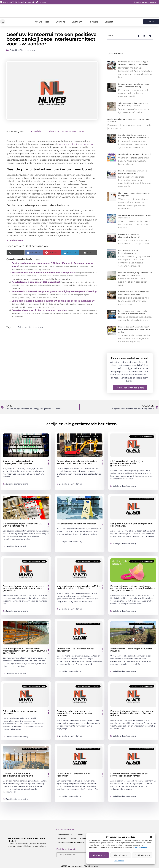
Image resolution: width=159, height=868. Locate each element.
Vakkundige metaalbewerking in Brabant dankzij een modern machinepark (53, 301)
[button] (151, 837)
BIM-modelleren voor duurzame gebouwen (20, 712)
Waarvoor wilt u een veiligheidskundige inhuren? (131, 650)
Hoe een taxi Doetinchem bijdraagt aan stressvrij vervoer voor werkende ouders (134, 329)
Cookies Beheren (142, 855)
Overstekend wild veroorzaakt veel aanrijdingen (75, 650)
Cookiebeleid (119, 861)
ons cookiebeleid (141, 847)
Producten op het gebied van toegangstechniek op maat (19, 462)
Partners (93, 22)
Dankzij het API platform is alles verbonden (74, 775)
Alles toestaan (99, 855)
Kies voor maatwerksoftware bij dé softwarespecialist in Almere (129, 775)
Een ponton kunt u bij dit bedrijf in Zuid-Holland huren (132, 525)
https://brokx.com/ (15, 240)
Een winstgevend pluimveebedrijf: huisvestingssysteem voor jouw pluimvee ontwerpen (25, 651)
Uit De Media (42, 22)
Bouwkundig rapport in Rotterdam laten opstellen (39, 310)
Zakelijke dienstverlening (23, 50)
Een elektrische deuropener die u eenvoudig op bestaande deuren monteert (74, 713)
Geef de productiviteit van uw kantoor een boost (58, 131)
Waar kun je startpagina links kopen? (135, 154)
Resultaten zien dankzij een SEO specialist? (36, 282)
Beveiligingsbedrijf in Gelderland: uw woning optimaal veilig (22, 525)
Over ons (60, 22)
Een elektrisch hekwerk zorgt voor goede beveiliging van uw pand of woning (54, 291)
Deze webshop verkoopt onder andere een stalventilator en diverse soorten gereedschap (23, 588)
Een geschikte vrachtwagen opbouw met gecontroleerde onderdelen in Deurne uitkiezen (132, 713)
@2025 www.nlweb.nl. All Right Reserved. (79, 866)
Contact (109, 22)
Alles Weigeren (121, 855)
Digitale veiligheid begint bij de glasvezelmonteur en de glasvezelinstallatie (127, 463)
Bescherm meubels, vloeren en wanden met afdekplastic (43, 273)
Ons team (77, 22)
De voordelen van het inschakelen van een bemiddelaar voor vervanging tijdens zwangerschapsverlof (132, 588)
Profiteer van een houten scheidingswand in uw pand (18, 775)
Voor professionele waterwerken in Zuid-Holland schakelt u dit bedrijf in (78, 587)
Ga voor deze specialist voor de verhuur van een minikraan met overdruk (78, 462)
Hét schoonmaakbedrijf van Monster (76, 524)
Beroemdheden (65, 835)
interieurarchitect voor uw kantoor (77, 144)
